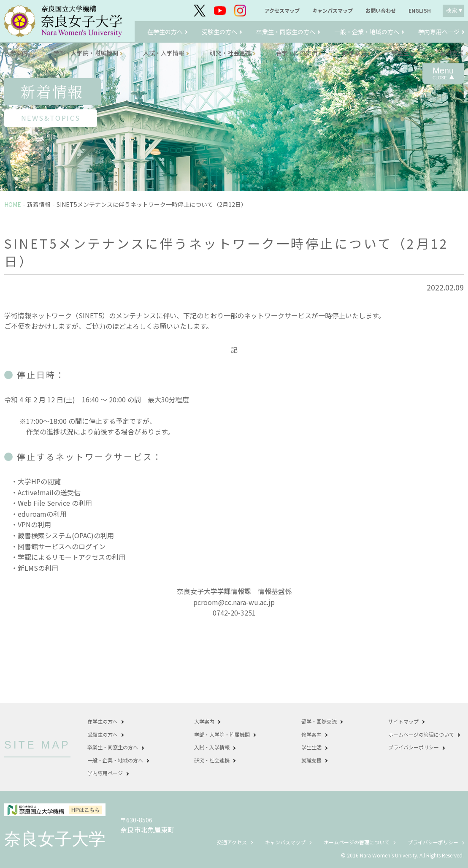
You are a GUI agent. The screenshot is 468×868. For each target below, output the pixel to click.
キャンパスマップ (333, 11)
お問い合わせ (381, 11)
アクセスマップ (282, 11)
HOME (13, 204)
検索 (452, 10)
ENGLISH (420, 11)
